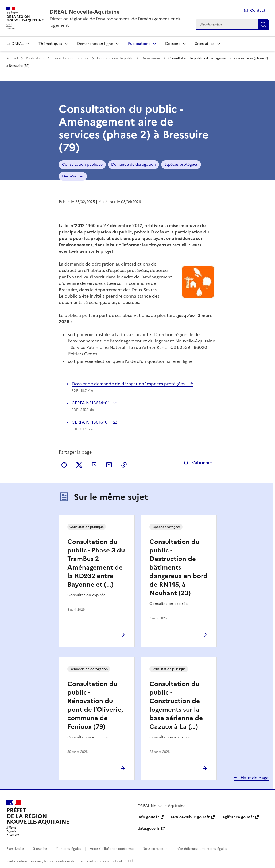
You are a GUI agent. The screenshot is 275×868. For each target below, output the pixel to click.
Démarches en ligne (95, 44)
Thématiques (50, 44)
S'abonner (198, 462)
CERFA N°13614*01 (91, 403)
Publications (139, 44)
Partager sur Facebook (64, 465)
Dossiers (173, 44)
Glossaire (40, 849)
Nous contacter (155, 849)
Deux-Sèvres (151, 58)
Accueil (12, 58)
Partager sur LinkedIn (94, 465)
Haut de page (254, 778)
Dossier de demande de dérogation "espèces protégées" (129, 384)
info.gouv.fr (148, 817)
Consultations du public (71, 58)
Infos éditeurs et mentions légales (201, 849)
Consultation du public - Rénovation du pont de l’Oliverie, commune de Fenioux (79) (95, 705)
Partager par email (109, 465)
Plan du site (15, 849)
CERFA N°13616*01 (91, 422)
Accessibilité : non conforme (112, 849)
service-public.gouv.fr (190, 817)
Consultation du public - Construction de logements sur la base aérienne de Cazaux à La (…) (176, 705)
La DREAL (15, 44)
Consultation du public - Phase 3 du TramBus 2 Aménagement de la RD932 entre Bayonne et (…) (96, 563)
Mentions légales (68, 849)
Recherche (263, 25)
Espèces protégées (181, 164)
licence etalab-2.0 (115, 861)
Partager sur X (79, 465)
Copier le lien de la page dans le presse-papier (124, 465)
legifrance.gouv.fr (238, 817)
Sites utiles (205, 44)
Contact (258, 11)
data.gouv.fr (149, 828)
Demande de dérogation (133, 164)
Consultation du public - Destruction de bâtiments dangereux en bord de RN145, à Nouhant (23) (179, 567)
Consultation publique (82, 164)
